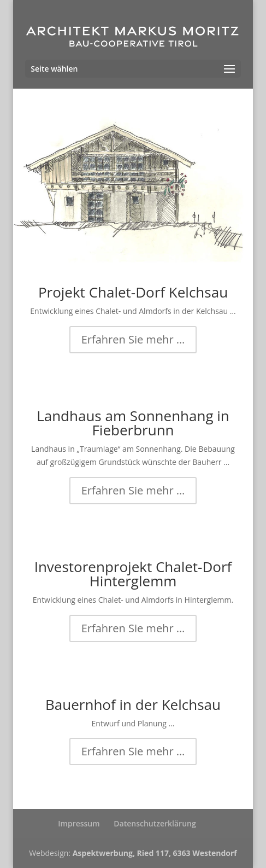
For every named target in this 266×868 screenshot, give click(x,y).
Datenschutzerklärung (155, 823)
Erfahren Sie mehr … (133, 339)
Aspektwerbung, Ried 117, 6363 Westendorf (155, 853)
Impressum (79, 823)
